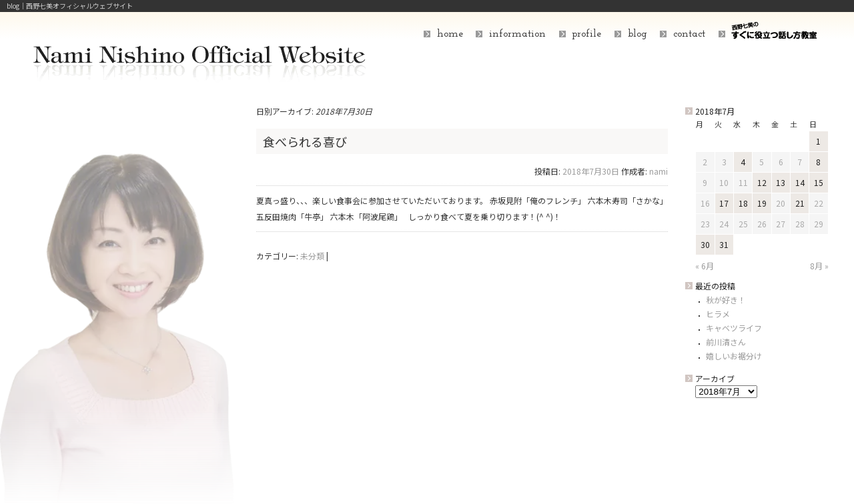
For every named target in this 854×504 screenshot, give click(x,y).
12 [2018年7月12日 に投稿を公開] (762, 182)
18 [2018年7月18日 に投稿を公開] (743, 203)
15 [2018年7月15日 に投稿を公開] (819, 182)
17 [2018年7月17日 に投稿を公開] (724, 203)
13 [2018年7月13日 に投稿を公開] (781, 182)
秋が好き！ (726, 300)
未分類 (312, 256)
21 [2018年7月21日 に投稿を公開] (800, 203)
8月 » (819, 266)
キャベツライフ (734, 328)
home (450, 34)
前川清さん (726, 342)
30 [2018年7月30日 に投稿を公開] (705, 244)
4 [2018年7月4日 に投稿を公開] (743, 162)
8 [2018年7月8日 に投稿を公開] (818, 162)
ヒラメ (718, 314)
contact (689, 34)
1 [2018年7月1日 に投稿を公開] (818, 141)
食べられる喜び (305, 141)
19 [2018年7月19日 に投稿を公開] (762, 203)
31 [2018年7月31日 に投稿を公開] (724, 244)
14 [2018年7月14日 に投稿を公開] (800, 182)
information (517, 34)
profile (586, 34)
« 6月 (705, 266)
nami (659, 171)
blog (637, 34)
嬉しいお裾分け (734, 356)
